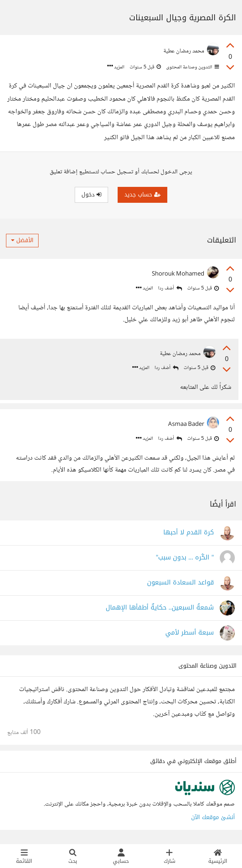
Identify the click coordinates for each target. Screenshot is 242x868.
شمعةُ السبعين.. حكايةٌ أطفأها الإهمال (160, 609)
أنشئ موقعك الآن (213, 818)
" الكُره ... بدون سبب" (185, 559)
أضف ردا (170, 288)
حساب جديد (142, 195)
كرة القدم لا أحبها (189, 534)
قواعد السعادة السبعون (180, 584)
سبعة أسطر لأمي (190, 634)
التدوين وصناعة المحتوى (192, 67)
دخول (91, 195)
